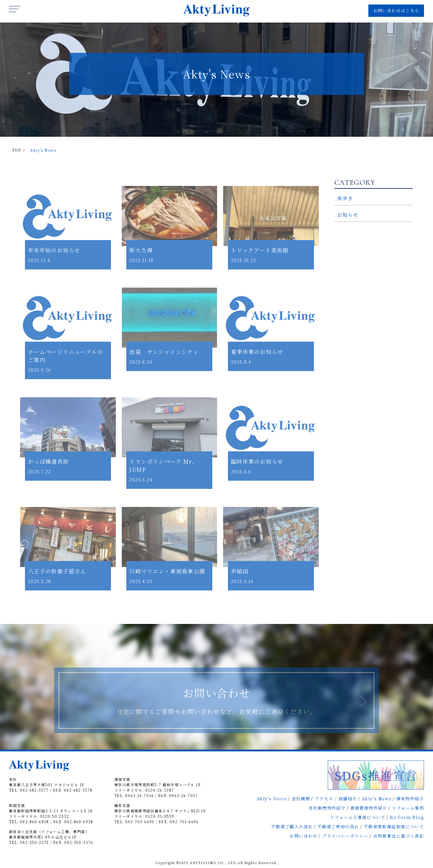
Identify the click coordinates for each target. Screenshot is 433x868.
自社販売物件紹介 (327, 808)
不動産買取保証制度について (394, 827)
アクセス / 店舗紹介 (336, 799)
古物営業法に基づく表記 (399, 836)
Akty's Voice (272, 799)
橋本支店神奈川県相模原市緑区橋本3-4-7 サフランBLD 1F (160, 808)
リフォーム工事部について (358, 817)
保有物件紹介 (410, 799)
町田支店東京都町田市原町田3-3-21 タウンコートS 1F (51, 808)
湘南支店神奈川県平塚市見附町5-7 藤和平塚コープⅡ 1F (157, 782)
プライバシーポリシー (345, 836)
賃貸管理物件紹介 (369, 808)
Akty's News (377, 799)
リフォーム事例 (408, 808)
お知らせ (348, 215)
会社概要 (301, 799)
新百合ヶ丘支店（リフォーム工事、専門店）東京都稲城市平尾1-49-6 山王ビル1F (49, 834)
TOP (16, 150)
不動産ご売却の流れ (338, 827)
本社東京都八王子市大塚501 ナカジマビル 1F (47, 782)
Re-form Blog (407, 817)
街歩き (345, 198)
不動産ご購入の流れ (292, 827)
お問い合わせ (303, 836)
